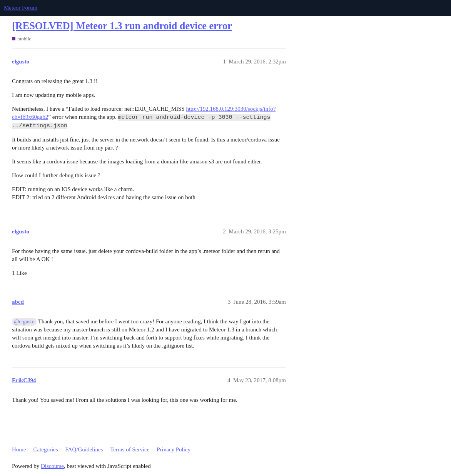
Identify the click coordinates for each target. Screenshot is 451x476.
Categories (45, 449)
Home (19, 449)
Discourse (52, 466)
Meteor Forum (21, 8)
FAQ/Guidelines (84, 449)
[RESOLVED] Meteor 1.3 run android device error (122, 26)
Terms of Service (130, 449)
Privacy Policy (174, 449)
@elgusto (24, 322)
